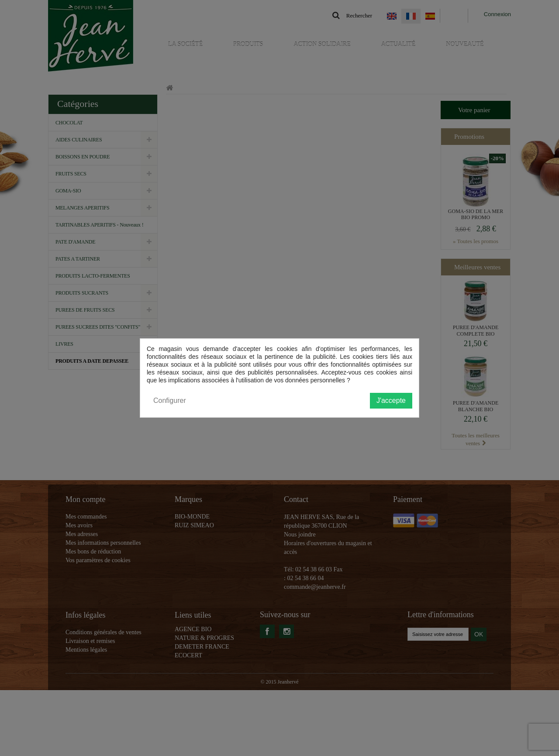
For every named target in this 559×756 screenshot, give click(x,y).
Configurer (170, 400)
